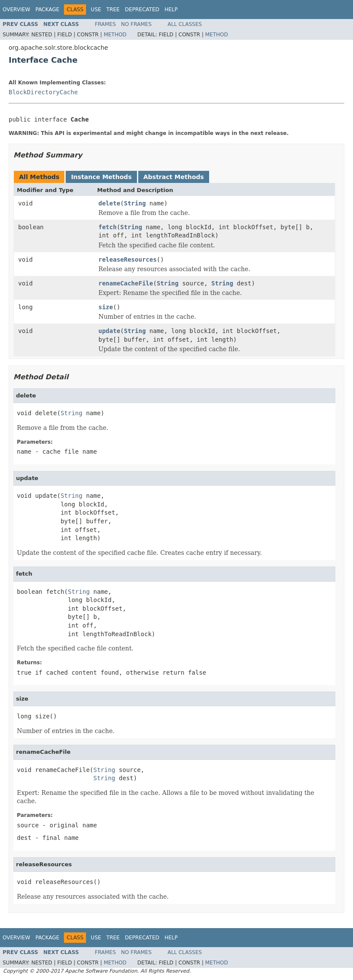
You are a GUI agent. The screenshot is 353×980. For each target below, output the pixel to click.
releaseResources (128, 259)
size (106, 307)
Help (171, 10)
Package (47, 10)
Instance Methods (101, 177)
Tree (113, 10)
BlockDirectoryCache (43, 92)
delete (110, 203)
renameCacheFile (126, 283)
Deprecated (142, 10)
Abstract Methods (174, 177)
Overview (16, 10)
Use (96, 10)
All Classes (185, 24)
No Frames (136, 24)
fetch (108, 227)
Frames (106, 24)
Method (115, 35)
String (135, 203)
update (110, 331)
